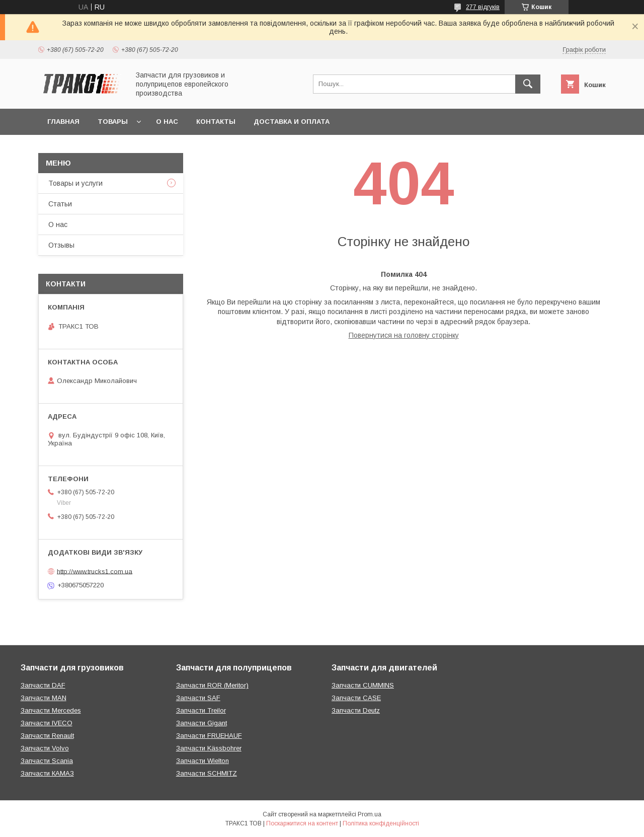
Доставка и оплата (292, 122)
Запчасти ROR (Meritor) (212, 685)
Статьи (60, 204)
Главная (63, 122)
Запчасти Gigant (202, 723)
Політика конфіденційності (381, 823)
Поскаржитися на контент (302, 823)
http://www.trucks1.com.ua (95, 571)
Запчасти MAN (44, 698)
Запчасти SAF (198, 698)
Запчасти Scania (47, 761)
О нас (167, 122)
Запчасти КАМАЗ (47, 773)
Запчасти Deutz (356, 710)
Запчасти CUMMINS (363, 685)
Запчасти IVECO (47, 723)
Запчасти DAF (43, 685)
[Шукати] (528, 84)
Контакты (216, 122)
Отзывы (61, 245)
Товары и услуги (75, 183)
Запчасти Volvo (45, 748)
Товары (113, 122)
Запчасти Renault (47, 736)
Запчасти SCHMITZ (207, 773)
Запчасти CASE (356, 698)
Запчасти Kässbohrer (209, 748)
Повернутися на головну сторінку (404, 335)
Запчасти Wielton (203, 761)
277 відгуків (483, 7)
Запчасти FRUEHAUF (209, 736)
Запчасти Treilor (201, 710)
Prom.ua (370, 814)
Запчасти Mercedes (51, 710)
